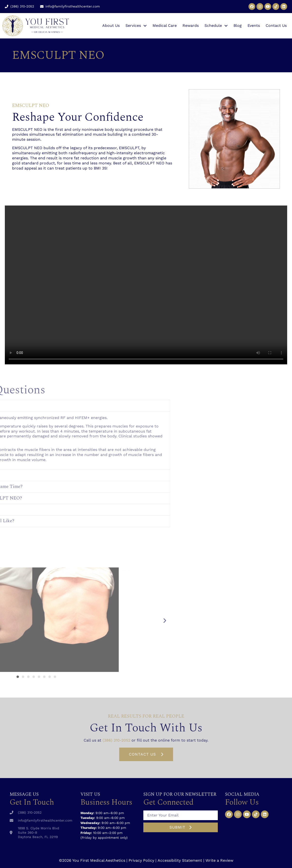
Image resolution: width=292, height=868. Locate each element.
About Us (111, 26)
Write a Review (219, 860)
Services (136, 26)
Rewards (191, 26)
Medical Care (165, 26)
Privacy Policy (141, 860)
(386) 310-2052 (116, 740)
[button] (32, 620)
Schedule (216, 26)
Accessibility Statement (180, 860)
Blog (238, 26)
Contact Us (276, 26)
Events (254, 26)
